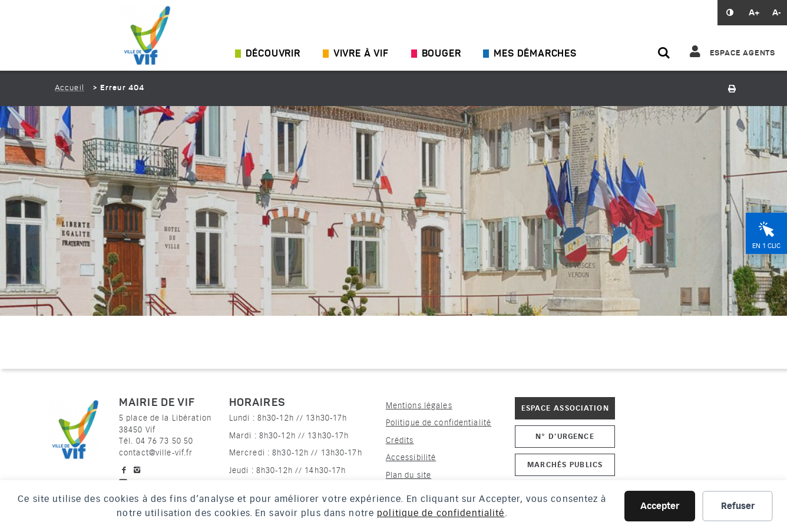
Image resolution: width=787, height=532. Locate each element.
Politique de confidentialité (439, 423)
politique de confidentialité (441, 513)
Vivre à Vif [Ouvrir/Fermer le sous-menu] (361, 54)
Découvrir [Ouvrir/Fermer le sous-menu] (273, 54)
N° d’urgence (565, 436)
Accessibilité (411, 457)
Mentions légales (419, 406)
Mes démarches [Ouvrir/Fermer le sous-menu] (535, 54)
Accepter (660, 506)
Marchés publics (565, 465)
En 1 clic (766, 246)
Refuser (738, 506)
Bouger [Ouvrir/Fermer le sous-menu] (442, 54)
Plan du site (409, 475)
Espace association (565, 408)
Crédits (400, 440)
